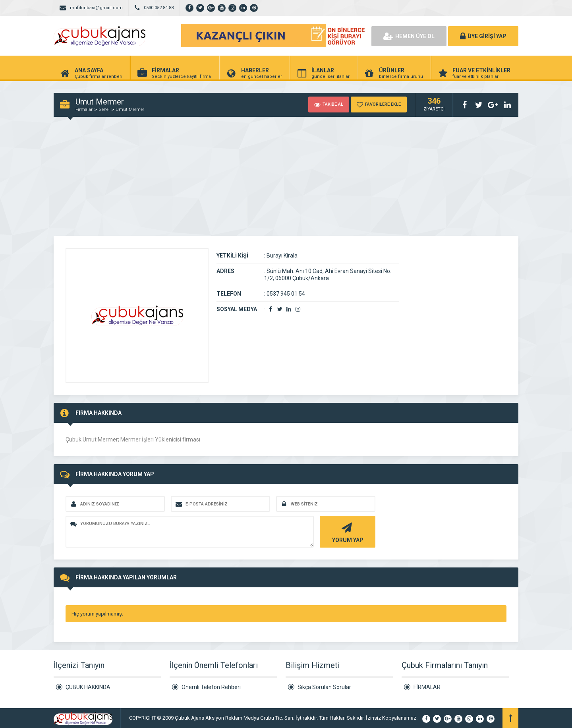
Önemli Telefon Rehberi (211, 687)
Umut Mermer (130, 109)
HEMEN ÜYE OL (409, 36)
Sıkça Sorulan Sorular (324, 687)
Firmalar (84, 109)
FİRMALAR (427, 687)
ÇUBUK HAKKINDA (88, 687)
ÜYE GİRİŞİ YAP (483, 36)
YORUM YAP (347, 532)
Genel (104, 109)
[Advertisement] (286, 182)
